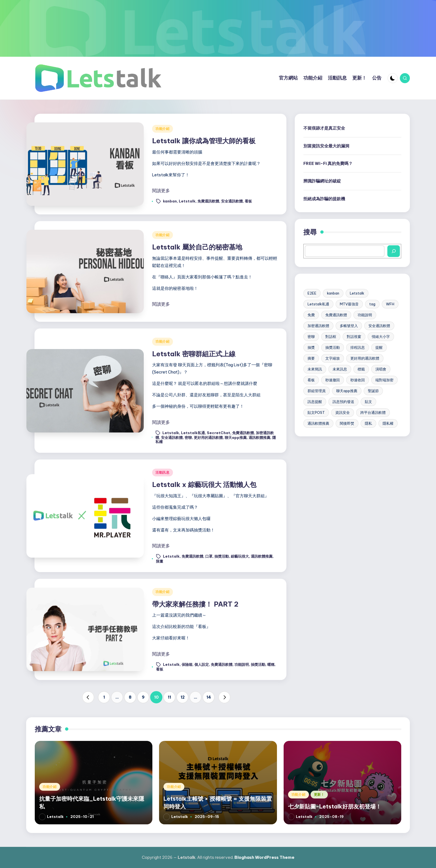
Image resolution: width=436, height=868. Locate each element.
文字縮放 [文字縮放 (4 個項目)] (333, 358)
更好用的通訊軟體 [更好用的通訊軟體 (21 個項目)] (365, 358)
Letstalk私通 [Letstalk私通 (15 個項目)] (318, 304)
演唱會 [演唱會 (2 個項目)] (381, 369)
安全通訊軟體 (232, 201)
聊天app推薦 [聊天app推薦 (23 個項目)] (347, 391)
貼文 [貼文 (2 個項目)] (368, 402)
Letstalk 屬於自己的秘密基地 (197, 247)
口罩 (209, 556)
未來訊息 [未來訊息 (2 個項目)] (340, 369)
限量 (160, 561)
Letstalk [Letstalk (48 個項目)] (357, 293)
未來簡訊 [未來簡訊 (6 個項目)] (315, 369)
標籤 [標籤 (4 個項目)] (361, 369)
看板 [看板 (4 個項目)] (311, 380)
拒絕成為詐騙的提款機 (324, 199)
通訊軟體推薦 (259, 437)
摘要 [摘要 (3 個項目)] (311, 358)
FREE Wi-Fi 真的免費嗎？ (328, 163)
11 (169, 697)
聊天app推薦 (236, 437)
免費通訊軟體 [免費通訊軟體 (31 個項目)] (336, 315)
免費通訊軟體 (208, 201)
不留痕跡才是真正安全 (324, 128)
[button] (88, 697)
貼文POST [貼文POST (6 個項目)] (316, 412)
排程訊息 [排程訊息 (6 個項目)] (358, 347)
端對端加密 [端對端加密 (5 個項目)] (384, 380)
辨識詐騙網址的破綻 (322, 181)
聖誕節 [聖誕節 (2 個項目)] (373, 391)
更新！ (319, 794)
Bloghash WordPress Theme (264, 857)
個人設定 (202, 664)
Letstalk (187, 201)
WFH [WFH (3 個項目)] (390, 304)
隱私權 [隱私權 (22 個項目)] (388, 423)
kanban (170, 201)
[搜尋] (394, 251)
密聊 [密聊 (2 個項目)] (311, 337)
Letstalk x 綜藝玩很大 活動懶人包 (204, 484)
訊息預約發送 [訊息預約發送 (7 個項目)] (343, 402)
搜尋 (310, 232)
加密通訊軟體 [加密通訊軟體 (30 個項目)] (318, 326)
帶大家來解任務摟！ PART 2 (195, 604)
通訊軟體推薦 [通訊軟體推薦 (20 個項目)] (318, 423)
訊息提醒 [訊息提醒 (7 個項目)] (315, 402)
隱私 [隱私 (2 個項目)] (368, 423)
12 (183, 697)
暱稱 (271, 664)
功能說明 (242, 664)
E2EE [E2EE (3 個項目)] (312, 293)
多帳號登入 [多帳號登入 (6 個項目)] (349, 326)
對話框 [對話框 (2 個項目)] (331, 337)
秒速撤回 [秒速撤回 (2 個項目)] (333, 380)
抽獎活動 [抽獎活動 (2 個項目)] (333, 347)
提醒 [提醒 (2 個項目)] (379, 347)
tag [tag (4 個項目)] (372, 304)
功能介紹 (163, 129)
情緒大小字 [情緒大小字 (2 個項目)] (381, 337)
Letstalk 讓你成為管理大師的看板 (204, 141)
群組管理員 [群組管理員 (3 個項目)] (317, 391)
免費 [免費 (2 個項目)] (311, 315)
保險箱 (187, 664)
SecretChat (219, 432)
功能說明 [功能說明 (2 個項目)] (365, 315)
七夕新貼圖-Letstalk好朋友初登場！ (335, 806)
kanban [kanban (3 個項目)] (333, 293)
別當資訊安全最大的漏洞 (326, 146)
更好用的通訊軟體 (208, 437)
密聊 (188, 437)
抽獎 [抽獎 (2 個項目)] (311, 347)
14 (209, 697)
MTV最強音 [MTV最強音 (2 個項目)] (349, 304)
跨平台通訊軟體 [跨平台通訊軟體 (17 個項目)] (373, 412)
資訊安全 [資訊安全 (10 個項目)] (343, 412)
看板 (248, 201)
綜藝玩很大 (240, 556)
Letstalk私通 (193, 432)
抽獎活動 (222, 556)
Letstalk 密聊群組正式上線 (194, 354)
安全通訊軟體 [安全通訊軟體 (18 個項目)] (379, 326)
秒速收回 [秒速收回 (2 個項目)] (358, 380)
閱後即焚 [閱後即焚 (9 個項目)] (347, 423)
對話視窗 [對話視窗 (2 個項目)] (354, 337)
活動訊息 (163, 472)
